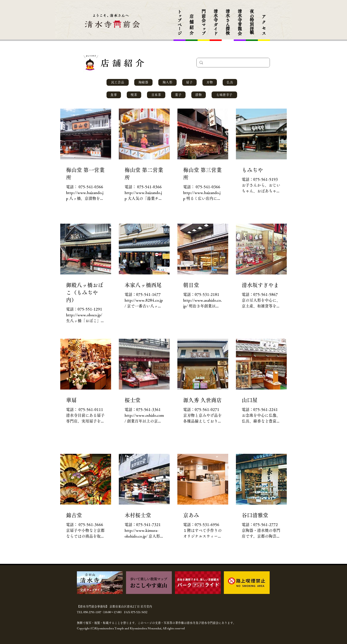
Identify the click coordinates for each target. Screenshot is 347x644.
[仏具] (230, 82)
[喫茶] (134, 95)
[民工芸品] (118, 82)
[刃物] (210, 82)
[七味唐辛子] (224, 95)
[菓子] (178, 95)
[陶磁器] (143, 82)
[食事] (114, 95)
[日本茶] (156, 95)
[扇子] (189, 82)
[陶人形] (167, 82)
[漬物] (199, 95)
